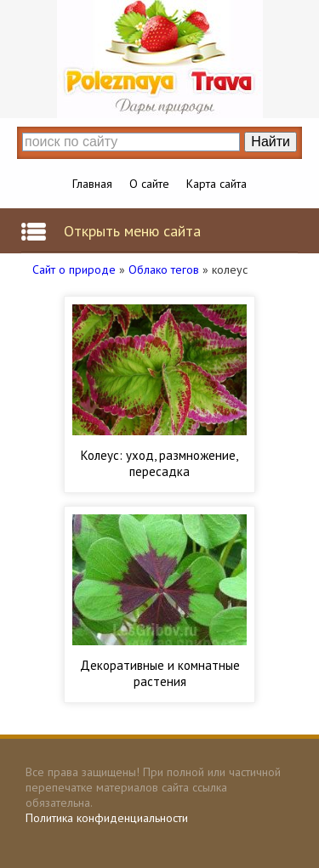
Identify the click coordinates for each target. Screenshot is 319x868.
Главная (92, 184)
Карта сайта (216, 184)
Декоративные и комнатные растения (160, 673)
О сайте (149, 184)
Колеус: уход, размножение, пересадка (159, 463)
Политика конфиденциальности (107, 818)
